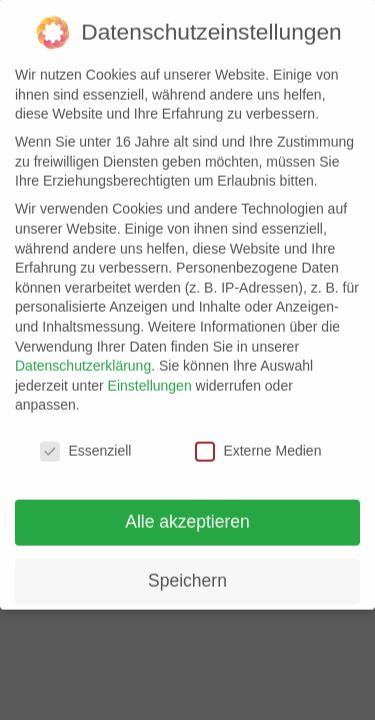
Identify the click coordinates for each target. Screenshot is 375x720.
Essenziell (85, 438)
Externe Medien (258, 438)
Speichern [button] (187, 568)
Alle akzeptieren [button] (187, 509)
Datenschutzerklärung (83, 353)
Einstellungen (150, 373)
